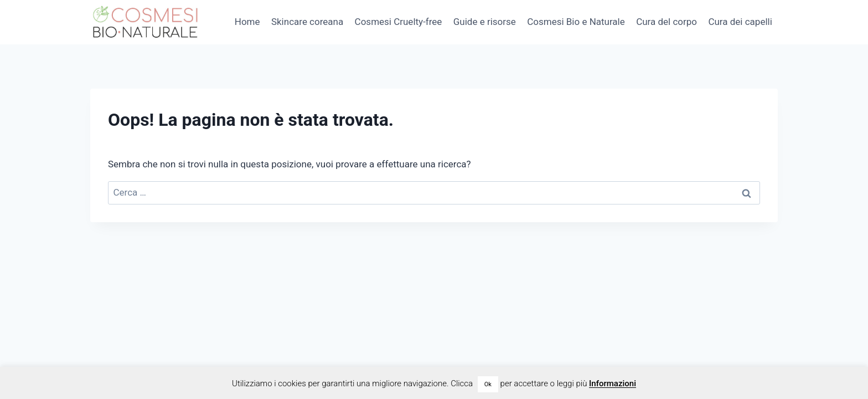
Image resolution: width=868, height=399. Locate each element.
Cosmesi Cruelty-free (399, 22)
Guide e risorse (485, 22)
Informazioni (613, 383)
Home (247, 22)
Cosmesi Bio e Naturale (576, 22)
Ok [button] (488, 384)
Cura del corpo (666, 22)
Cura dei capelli (740, 22)
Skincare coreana (307, 22)
